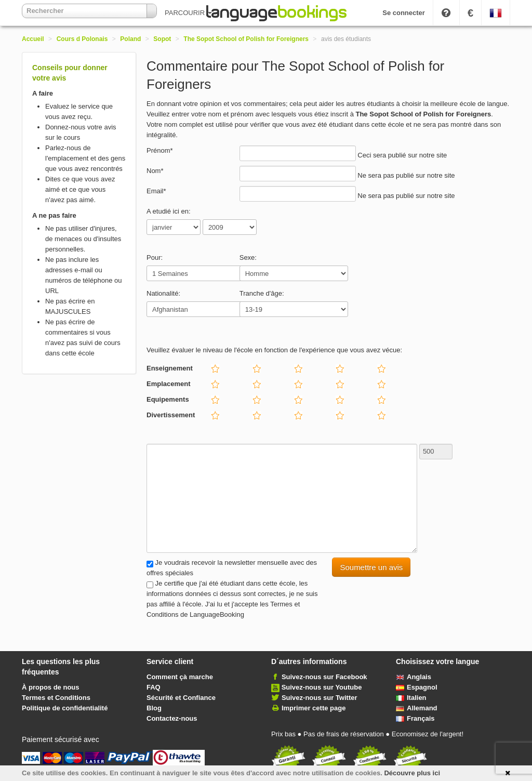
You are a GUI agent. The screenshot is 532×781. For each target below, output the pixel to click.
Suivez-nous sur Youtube (322, 687)
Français (415, 718)
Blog (154, 708)
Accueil (33, 39)
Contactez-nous (172, 718)
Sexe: (248, 257)
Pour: (155, 257)
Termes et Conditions (56, 698)
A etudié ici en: (169, 211)
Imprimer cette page (314, 708)
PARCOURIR (188, 13)
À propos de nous (51, 687)
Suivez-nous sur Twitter (320, 698)
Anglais (414, 677)
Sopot (162, 39)
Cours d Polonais (82, 39)
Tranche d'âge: (262, 293)
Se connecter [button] (404, 13)
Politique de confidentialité (65, 708)
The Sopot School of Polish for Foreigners (246, 39)
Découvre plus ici (412, 773)
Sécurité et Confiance (181, 698)
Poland (130, 39)
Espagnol (417, 687)
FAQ (154, 687)
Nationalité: (163, 293)
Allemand (417, 708)
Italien (411, 698)
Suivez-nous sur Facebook (324, 677)
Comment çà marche (180, 677)
